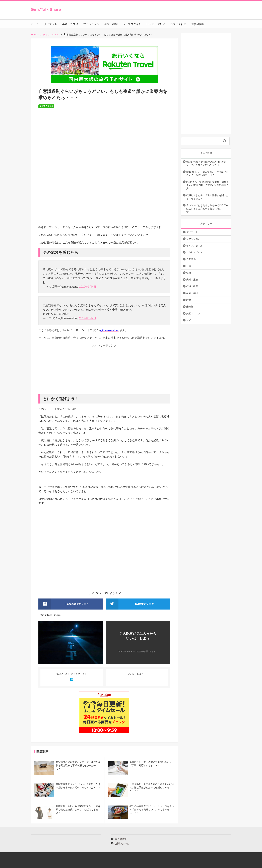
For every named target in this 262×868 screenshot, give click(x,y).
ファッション (91, 24)
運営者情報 (198, 24)
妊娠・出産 (192, 286)
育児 (189, 320)
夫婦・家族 (192, 280)
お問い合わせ (178, 24)
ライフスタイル (132, 24)
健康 (189, 273)
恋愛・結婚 (111, 24)
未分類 (190, 307)
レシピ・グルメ (156, 24)
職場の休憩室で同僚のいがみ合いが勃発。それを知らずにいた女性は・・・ (206, 163)
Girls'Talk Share (46, 9)
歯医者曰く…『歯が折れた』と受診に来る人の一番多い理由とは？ (207, 174)
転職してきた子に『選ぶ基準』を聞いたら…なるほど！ (207, 197)
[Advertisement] (104, 371)
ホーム (35, 24)
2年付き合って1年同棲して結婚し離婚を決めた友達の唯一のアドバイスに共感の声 (208, 185)
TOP (35, 35)
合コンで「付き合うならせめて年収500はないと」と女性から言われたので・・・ (207, 209)
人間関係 (191, 259)
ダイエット (50, 24)
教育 (189, 300)
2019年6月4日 (88, 287)
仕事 (189, 266)
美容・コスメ (70, 24)
